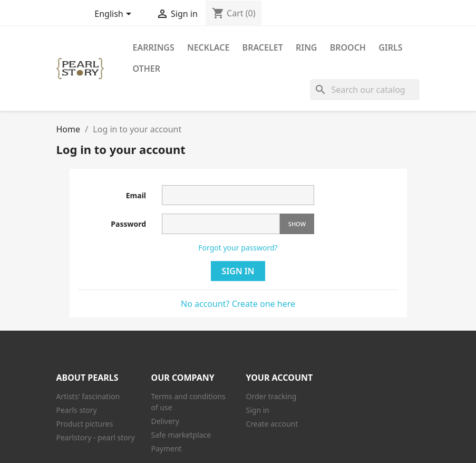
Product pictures (85, 424)
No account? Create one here (238, 304)
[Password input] (221, 224)
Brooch (348, 47)
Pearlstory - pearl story (96, 437)
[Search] (365, 90)
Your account (280, 378)
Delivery (165, 421)
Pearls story (77, 410)
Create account (272, 424)
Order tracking (271, 396)
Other (147, 69)
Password (128, 224)
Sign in (238, 271)
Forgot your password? (238, 248)
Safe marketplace (181, 435)
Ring (307, 47)
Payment (167, 448)
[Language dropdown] (115, 15)
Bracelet (263, 47)
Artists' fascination (88, 396)
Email (136, 195)
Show (297, 224)
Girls (390, 47)
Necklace (208, 47)
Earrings (154, 47)
